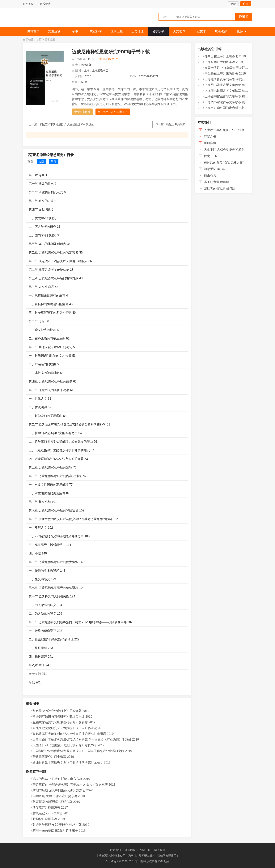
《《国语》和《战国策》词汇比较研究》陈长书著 (63, 745)
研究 (54, 161)
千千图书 (52, 18)
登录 (233, 4)
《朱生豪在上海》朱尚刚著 (220, 73)
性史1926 (210, 156)
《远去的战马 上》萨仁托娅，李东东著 (56, 779)
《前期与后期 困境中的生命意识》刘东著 (57, 790)
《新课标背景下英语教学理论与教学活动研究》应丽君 (66, 762)
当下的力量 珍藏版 (217, 182)
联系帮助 (45, 4)
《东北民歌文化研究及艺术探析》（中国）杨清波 (63, 728)
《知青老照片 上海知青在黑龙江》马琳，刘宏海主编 (237, 68)
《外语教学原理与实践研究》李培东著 (56, 825)
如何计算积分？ (109, 59)
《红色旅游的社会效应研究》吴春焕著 (56, 711)
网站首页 (33, 31)
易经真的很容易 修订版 (220, 188)
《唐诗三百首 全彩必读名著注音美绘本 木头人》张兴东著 (69, 785)
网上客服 (160, 850)
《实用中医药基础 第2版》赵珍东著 (54, 830)
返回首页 (28, 4)
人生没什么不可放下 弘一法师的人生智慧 (232, 130)
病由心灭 (210, 175)
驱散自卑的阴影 (176, 124)
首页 (39, 40)
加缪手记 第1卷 (214, 169)
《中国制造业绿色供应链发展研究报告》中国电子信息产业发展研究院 (77, 751)
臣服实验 (210, 143)
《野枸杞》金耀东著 (43, 819)
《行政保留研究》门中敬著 (48, 757)
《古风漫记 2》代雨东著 (46, 813)
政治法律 (221, 31)
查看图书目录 (82, 112)
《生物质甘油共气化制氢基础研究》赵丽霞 (59, 722)
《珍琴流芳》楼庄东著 (45, 808)
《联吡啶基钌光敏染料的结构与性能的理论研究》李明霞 (68, 734)
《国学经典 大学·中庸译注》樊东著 (53, 796)
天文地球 (179, 31)
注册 (246, 4)
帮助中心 (145, 850)
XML (161, 861)
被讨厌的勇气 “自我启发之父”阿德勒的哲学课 (234, 162)
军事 (75, 31)
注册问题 (130, 850)
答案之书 (210, 137)
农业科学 (96, 31)
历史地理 (137, 31)
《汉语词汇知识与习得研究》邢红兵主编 (57, 717)
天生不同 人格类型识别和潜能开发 (227, 150)
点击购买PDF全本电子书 (113, 112)
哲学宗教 (158, 31)
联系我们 (116, 850)
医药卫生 (117, 31)
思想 (41, 161)
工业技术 (200, 31)
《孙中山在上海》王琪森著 (220, 56)
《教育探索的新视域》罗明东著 (51, 802)
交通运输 (54, 31)
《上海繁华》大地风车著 (218, 62)
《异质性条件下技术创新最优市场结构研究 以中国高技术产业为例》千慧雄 (80, 740)
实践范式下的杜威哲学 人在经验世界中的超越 (67, 124)
